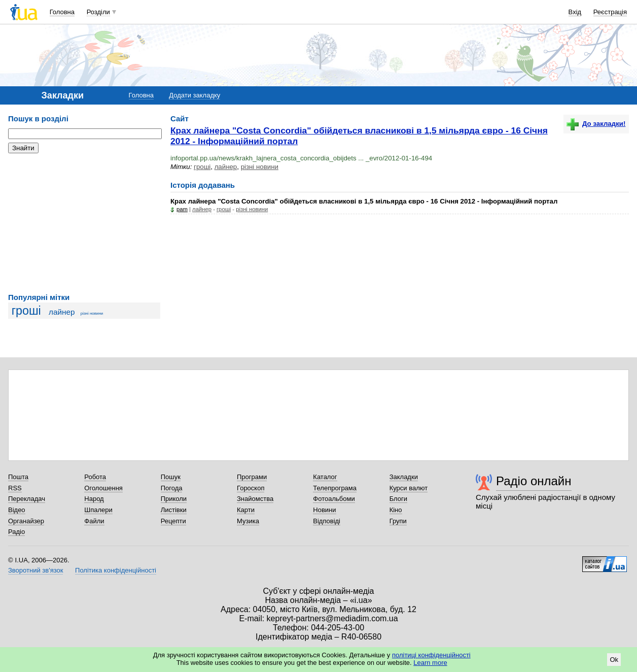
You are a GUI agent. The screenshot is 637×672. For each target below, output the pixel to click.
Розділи (98, 12)
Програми (252, 477)
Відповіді (327, 521)
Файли (94, 521)
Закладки (404, 477)
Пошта (18, 477)
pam (182, 209)
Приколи (174, 499)
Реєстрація (610, 12)
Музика (248, 521)
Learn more (430, 663)
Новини (324, 510)
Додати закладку (194, 95)
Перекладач (27, 499)
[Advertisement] (84, 223)
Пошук (171, 477)
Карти (246, 510)
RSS (15, 488)
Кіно (396, 510)
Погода (172, 488)
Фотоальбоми (334, 499)
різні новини (92, 313)
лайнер (62, 312)
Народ (94, 499)
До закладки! (596, 124)
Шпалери (98, 510)
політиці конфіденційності (431, 655)
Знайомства (255, 499)
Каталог (325, 477)
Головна (62, 12)
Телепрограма (335, 488)
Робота (95, 477)
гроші (26, 311)
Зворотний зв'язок (36, 570)
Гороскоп (251, 488)
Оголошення (103, 488)
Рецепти (173, 521)
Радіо (16, 532)
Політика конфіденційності (116, 570)
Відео (17, 510)
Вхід (575, 12)
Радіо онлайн (534, 481)
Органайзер (26, 521)
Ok (614, 660)
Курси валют (409, 488)
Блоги (398, 499)
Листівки (174, 510)
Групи (398, 521)
